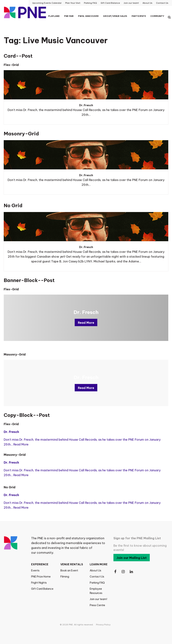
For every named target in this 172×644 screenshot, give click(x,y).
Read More (86, 323)
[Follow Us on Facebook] (115, 572)
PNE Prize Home (41, 577)
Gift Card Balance (42, 589)
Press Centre (97, 605)
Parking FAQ (97, 583)
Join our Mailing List (132, 558)
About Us (95, 570)
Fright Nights (39, 583)
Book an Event (69, 570)
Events (35, 570)
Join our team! (98, 599)
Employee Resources (96, 591)
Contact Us (97, 577)
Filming (65, 577)
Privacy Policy (103, 625)
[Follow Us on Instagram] (123, 572)
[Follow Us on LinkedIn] (132, 572)
